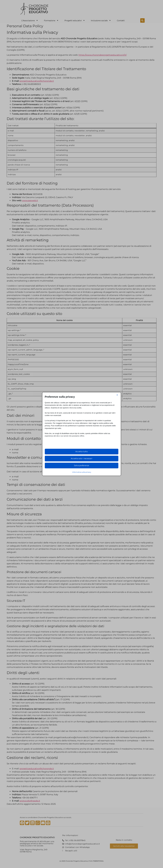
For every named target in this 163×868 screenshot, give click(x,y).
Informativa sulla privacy (82, 472)
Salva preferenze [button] (81, 465)
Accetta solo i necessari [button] (82, 458)
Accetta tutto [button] (82, 452)
